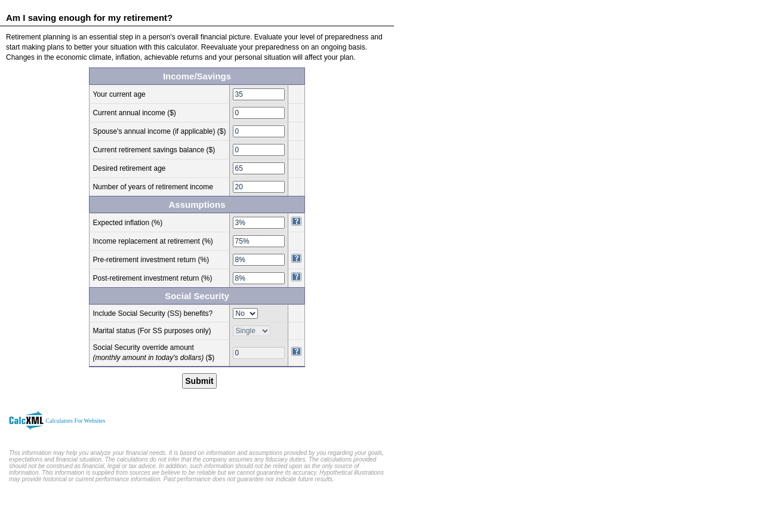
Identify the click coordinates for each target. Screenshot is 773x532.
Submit (199, 381)
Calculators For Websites (75, 421)
